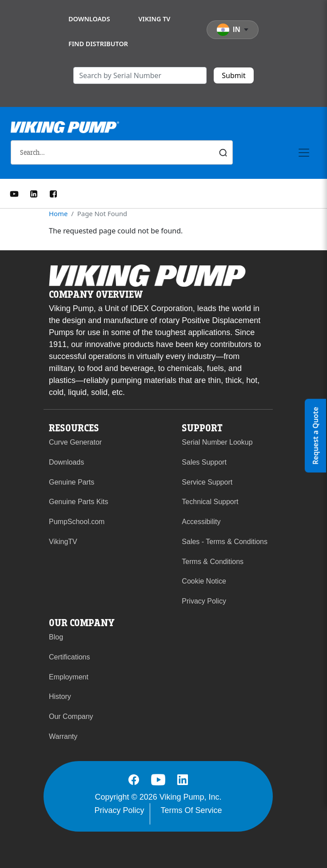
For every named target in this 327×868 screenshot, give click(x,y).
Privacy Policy (204, 601)
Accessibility (201, 522)
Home (58, 213)
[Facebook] (53, 193)
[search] (140, 75)
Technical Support (210, 502)
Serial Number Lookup (217, 442)
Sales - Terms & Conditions (225, 542)
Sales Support (204, 462)
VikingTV (63, 542)
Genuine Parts (72, 482)
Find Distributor (98, 44)
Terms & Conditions (213, 562)
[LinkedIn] (34, 193)
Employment (69, 677)
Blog (56, 637)
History (60, 696)
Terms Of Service (191, 810)
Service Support (207, 482)
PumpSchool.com (77, 522)
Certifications (69, 657)
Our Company (71, 716)
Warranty (63, 736)
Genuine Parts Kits (78, 502)
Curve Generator (75, 442)
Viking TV (155, 19)
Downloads (89, 19)
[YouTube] (14, 193)
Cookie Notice (204, 581)
